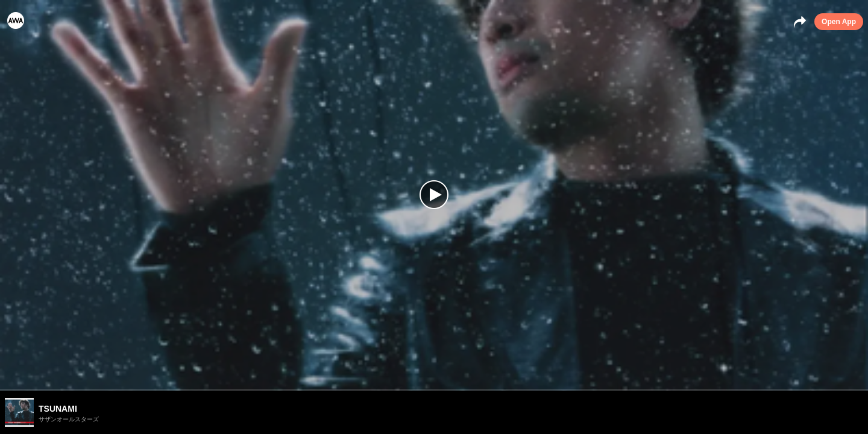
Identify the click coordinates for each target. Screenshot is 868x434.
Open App (839, 22)
